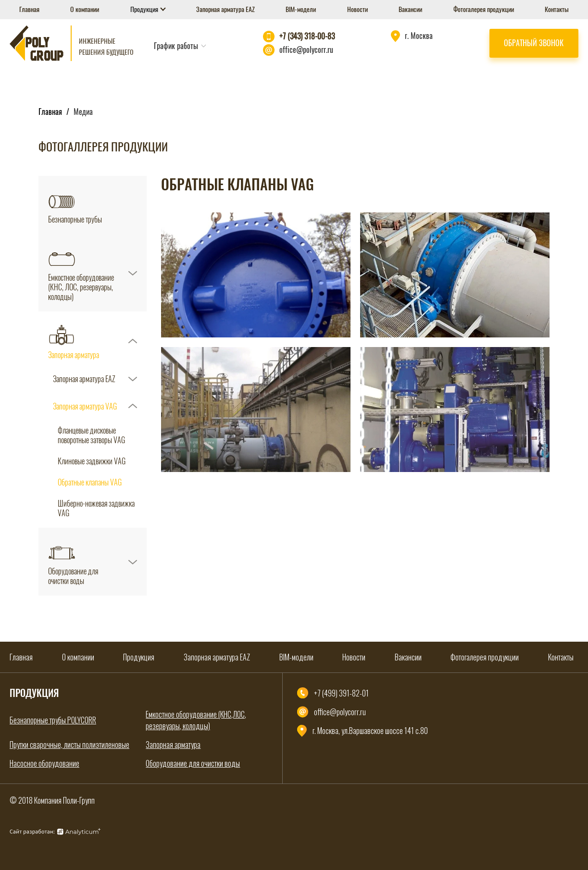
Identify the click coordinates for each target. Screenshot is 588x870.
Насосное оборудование (44, 763)
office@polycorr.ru (306, 50)
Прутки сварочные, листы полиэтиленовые (69, 745)
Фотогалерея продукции (484, 9)
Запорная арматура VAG (85, 407)
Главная (29, 9)
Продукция (145, 9)
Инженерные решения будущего (106, 47)
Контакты (557, 9)
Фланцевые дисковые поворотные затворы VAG (91, 435)
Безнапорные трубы (75, 220)
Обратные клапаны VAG (90, 483)
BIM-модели (301, 9)
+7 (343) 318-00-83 (307, 36)
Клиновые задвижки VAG (92, 461)
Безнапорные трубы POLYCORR (53, 720)
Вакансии (410, 9)
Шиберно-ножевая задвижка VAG (96, 509)
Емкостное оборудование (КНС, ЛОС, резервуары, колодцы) (81, 287)
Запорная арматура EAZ (225, 9)
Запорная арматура (74, 355)
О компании (85, 9)
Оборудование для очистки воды (73, 576)
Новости (357, 9)
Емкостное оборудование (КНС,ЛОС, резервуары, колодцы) (196, 720)
